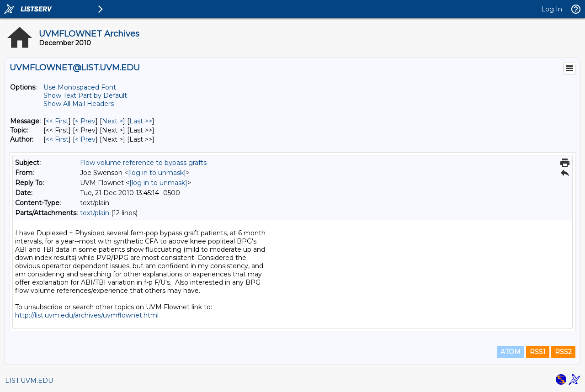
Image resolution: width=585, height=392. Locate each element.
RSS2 (563, 352)
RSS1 (538, 352)
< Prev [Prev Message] (85, 121)
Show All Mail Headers (79, 104)
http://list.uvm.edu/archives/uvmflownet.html (87, 315)
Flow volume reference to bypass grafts (143, 163)
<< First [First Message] (57, 121)
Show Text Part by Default (85, 95)
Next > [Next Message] (112, 121)
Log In (552, 9)
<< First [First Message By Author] (57, 139)
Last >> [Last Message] (141, 121)
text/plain (95, 213)
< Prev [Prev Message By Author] (85, 139)
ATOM (511, 352)
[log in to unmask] (157, 173)
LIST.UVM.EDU (29, 381)
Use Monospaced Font (80, 87)
